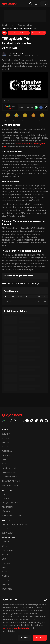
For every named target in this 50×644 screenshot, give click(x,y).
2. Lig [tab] (20, 296)
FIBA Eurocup (8, 507)
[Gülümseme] (8, 117)
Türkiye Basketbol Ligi (11, 516)
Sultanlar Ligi (8, 533)
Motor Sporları (9, 550)
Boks (4, 559)
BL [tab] (45, 296)
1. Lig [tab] (12, 296)
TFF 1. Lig (5, 438)
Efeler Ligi (6, 529)
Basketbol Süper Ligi (38, 33)
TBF (4, 33)
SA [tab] (39, 296)
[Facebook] (41, 107)
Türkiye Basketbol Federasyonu (19, 33)
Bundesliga (7, 451)
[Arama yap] (31, 4)
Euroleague (7, 498)
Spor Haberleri (8, 25)
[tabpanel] (25, 302)
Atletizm (6, 555)
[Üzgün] (25, 117)
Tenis (4, 567)
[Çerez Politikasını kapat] (45, 599)
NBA (4, 494)
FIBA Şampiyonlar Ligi (11, 503)
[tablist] (25, 296)
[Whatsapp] (36, 107)
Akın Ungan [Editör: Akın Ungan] (18, 53)
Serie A (5, 464)
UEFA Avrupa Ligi (9, 472)
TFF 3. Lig (6, 447)
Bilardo (5, 576)
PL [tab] (27, 296)
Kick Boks (6, 563)
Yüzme (5, 572)
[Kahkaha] (17, 117)
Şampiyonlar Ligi (9, 468)
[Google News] (10, 107)
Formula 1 (6, 580)
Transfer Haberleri (10, 485)
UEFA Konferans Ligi (10, 477)
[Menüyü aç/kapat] (36, 4)
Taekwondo (7, 589)
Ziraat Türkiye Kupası (11, 481)
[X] (46, 107)
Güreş (5, 546)
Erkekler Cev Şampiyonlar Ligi (15, 524)
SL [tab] (5, 296)
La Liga (5, 460)
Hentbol (6, 542)
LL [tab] (33, 296)
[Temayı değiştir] (44, 4)
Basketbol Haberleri (25, 25)
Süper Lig (6, 434)
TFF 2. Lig (6, 442)
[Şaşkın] (42, 117)
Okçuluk (6, 585)
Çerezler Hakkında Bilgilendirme (18, 628)
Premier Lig (7, 455)
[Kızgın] (34, 117)
